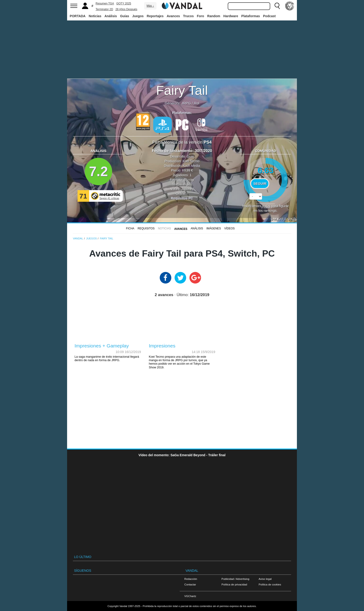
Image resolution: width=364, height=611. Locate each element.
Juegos (138, 16)
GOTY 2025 (124, 3)
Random (214, 16)
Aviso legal (265, 579)
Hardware (231, 16)
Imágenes (214, 228)
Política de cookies (270, 584)
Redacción (191, 579)
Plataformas (250, 16)
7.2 (98, 171)
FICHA (130, 228)
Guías (125, 16)
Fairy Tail (182, 90)
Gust (190, 156)
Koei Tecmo (191, 161)
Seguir (260, 184)
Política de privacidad (234, 584)
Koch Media (191, 166)
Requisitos (146, 228)
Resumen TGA (105, 3)
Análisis (111, 16)
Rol (197, 103)
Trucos (188, 16)
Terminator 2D (104, 9)
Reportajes (155, 16)
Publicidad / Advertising (235, 579)
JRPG (186, 103)
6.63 (266, 170)
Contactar (190, 584)
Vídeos (229, 228)
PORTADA (78, 16)
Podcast (269, 16)
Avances (173, 16)
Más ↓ (150, 6)
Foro (200, 16)
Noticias (95, 16)
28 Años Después (126, 9)
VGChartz (190, 596)
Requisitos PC (182, 198)
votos (266, 207)
